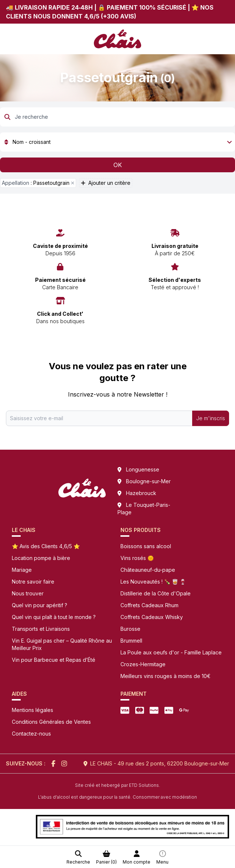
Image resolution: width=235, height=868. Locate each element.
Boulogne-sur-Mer (148, 481)
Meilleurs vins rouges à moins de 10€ (166, 676)
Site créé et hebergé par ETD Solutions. (117, 785)
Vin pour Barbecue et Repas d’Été (54, 660)
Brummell (131, 641)
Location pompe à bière (41, 558)
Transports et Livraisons (41, 629)
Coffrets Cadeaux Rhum (149, 605)
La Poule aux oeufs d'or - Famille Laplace (171, 652)
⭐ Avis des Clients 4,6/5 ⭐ (46, 546)
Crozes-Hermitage (143, 664)
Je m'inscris (211, 418)
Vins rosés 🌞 (137, 558)
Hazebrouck (141, 493)
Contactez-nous (31, 734)
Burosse (130, 629)
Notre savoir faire (33, 582)
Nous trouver (28, 593)
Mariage (22, 570)
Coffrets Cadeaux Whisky (152, 617)
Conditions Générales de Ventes (51, 722)
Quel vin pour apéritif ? (40, 605)
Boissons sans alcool (146, 546)
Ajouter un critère (106, 183)
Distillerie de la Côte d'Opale (156, 593)
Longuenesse (143, 469)
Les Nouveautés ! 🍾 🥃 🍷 (153, 582)
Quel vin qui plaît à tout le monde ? (54, 617)
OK (118, 165)
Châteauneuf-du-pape (148, 570)
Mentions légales (33, 710)
